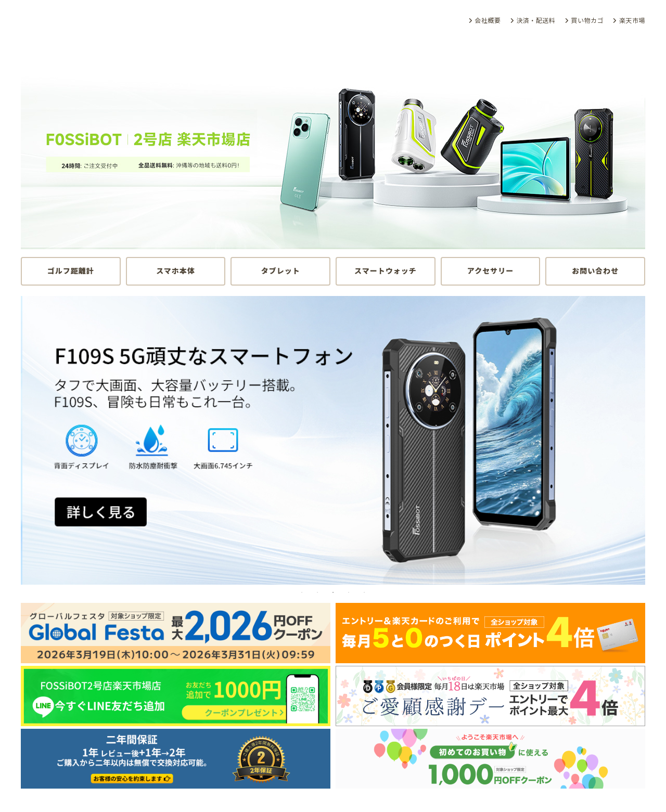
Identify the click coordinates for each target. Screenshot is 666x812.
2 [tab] (317, 592)
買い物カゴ (587, 21)
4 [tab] (349, 592)
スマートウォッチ (386, 271)
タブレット (281, 271)
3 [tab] (333, 592)
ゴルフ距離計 (71, 271)
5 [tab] (364, 592)
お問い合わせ (595, 271)
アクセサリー (490, 271)
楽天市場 (632, 21)
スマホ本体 (176, 271)
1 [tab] (302, 592)
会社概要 (488, 21)
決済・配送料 (536, 21)
